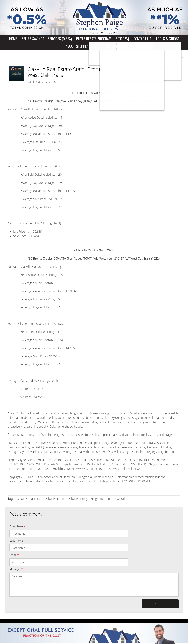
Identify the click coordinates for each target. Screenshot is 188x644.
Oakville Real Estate (29, 499)
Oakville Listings (78, 499)
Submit (160, 604)
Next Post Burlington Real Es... (162, 58)
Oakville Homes (55, 499)
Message (16, 569)
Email (14, 555)
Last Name (16, 541)
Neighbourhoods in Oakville (109, 499)
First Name (17, 526)
